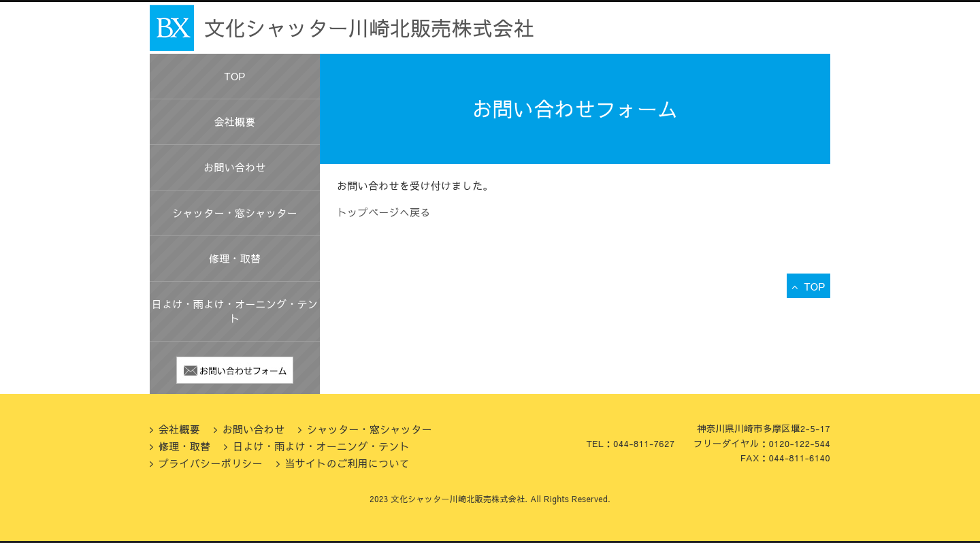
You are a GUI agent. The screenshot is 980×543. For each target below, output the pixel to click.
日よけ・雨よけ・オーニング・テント (235, 311)
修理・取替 (235, 258)
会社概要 (234, 121)
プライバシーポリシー (211, 463)
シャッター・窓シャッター (235, 213)
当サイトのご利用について (347, 463)
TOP (234, 76)
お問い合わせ (235, 167)
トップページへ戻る (384, 212)
